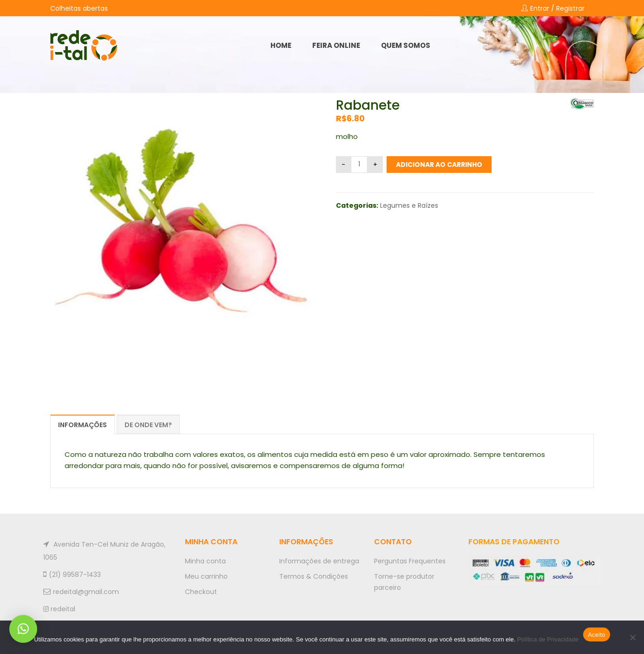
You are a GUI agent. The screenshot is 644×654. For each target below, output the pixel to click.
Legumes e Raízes (409, 205)
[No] (632, 637)
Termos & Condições (314, 576)
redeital (59, 609)
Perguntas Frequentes (410, 561)
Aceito (597, 635)
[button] (23, 629)
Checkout (201, 592)
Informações (82, 425)
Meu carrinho (206, 576)
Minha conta (205, 561)
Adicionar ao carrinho (439, 165)
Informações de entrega (319, 561)
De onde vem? (148, 425)
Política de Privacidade (548, 639)
